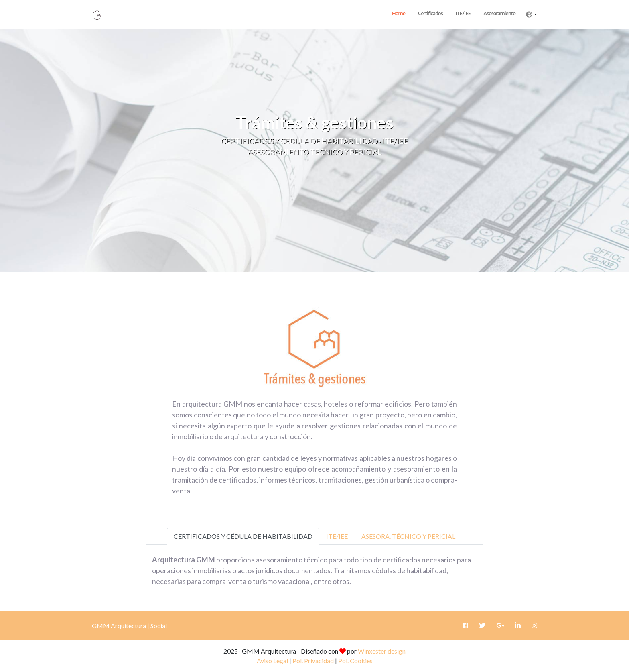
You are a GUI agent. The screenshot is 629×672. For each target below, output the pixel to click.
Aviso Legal (272, 661)
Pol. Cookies (355, 661)
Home (399, 13)
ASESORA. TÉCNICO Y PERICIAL (408, 536)
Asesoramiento (499, 13)
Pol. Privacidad (313, 661)
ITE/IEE (463, 13)
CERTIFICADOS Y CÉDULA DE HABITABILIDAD (243, 536)
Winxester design (382, 651)
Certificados (430, 13)
